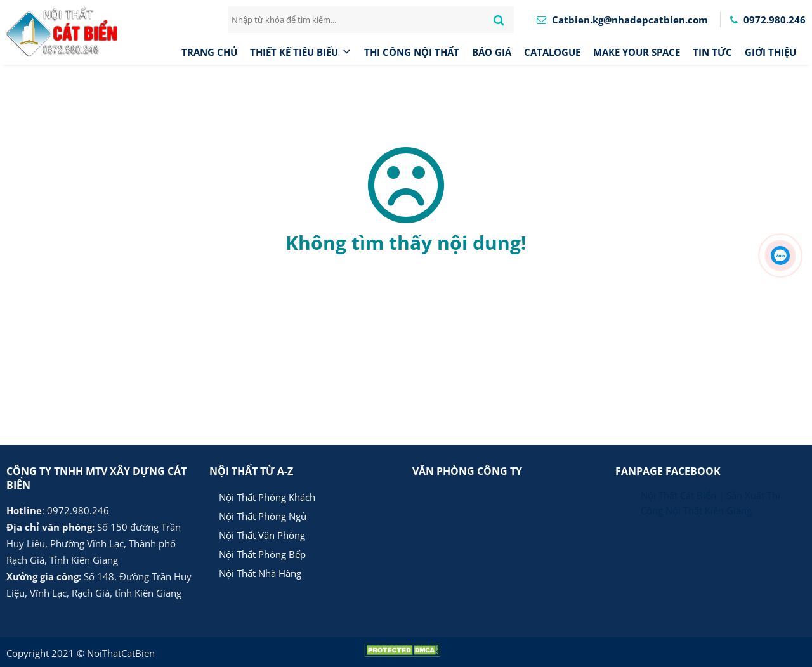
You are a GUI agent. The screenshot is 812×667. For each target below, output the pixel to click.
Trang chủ (209, 52)
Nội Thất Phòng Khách (267, 497)
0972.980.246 (768, 20)
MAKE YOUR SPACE (637, 52)
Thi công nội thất (412, 52)
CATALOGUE (552, 52)
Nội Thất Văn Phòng (262, 535)
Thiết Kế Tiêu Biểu (301, 52)
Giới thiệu (770, 52)
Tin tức (712, 52)
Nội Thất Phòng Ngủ (263, 516)
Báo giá (492, 52)
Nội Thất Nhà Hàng (260, 573)
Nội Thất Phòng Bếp (262, 554)
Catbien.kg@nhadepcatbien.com (622, 20)
